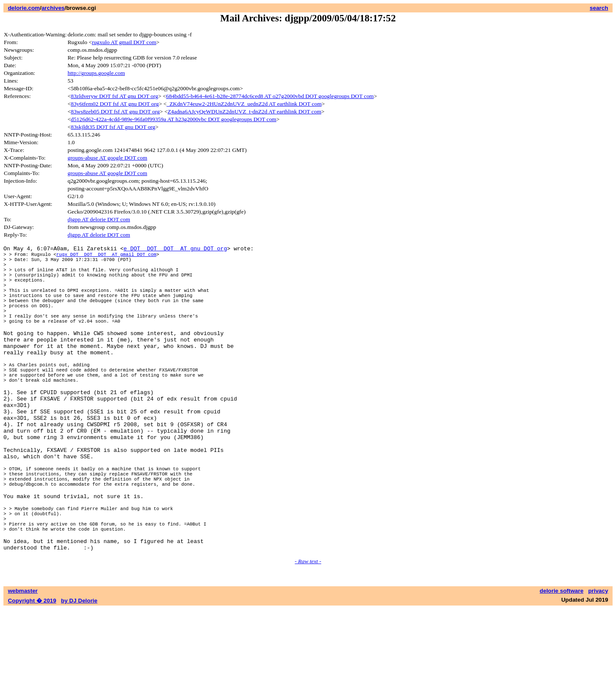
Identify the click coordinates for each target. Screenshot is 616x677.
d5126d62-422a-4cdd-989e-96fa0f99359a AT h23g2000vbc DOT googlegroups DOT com (174, 119)
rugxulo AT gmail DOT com (124, 42)
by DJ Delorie (79, 669)
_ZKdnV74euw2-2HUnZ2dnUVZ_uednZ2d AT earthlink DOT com (244, 104)
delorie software (562, 659)
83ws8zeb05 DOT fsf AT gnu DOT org (115, 111)
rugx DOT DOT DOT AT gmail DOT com (106, 257)
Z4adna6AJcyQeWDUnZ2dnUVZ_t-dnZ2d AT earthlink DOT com (244, 111)
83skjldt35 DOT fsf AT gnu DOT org (113, 127)
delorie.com (24, 8)
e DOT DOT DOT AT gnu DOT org (175, 249)
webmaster (23, 659)
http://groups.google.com (96, 73)
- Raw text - (308, 629)
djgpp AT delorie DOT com (99, 219)
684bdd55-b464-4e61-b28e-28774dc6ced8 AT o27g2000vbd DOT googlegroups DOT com (270, 96)
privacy (598, 659)
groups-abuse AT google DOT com (107, 158)
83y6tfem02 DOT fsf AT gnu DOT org (115, 104)
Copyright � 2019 (32, 669)
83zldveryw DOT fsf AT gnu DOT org (115, 96)
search (599, 8)
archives (53, 8)
